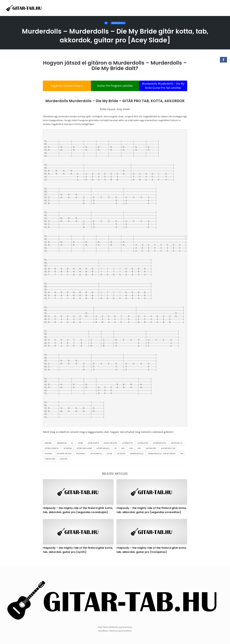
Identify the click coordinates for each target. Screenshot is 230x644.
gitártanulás (103, 453)
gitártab (68, 453)
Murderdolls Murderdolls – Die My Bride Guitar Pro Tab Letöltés (166, 88)
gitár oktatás (111, 448)
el (72, 448)
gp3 (123, 453)
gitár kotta (93, 448)
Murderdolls (118, 23)
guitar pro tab (168, 453)
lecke (109, 458)
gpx (139, 453)
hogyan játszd (64, 458)
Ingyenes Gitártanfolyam (64, 88)
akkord (48, 448)
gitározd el (177, 448)
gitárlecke (143, 448)
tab (182, 458)
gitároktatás (159, 448)
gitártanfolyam (84, 453)
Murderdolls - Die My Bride (162, 458)
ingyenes (81, 458)
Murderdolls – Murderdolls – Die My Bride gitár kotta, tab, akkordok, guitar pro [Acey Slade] (115, 35)
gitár (80, 448)
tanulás (64, 464)
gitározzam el (52, 453)
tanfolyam (50, 464)
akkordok (62, 448)
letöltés (121, 458)
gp (115, 453)
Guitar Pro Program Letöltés (115, 88)
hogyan (48, 458)
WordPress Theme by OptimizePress (115, 631)
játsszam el (96, 458)
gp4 (131, 453)
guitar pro (151, 453)
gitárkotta (127, 448)
